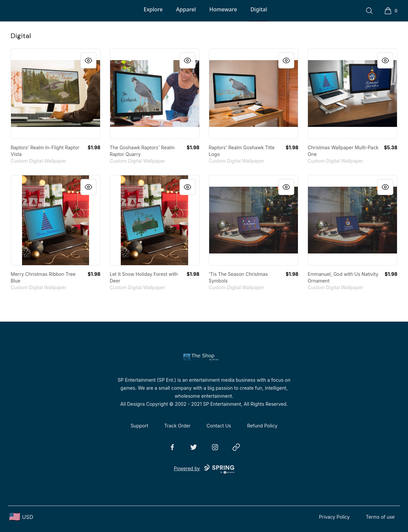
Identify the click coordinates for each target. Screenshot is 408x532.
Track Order (177, 426)
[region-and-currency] (21, 517)
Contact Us (219, 426)
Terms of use (380, 517)
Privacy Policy (334, 517)
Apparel (186, 9)
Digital (259, 9)
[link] (56, 94)
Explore (153, 9)
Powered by (204, 469)
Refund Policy (262, 426)
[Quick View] (88, 60)
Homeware (223, 9)
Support (139, 426)
